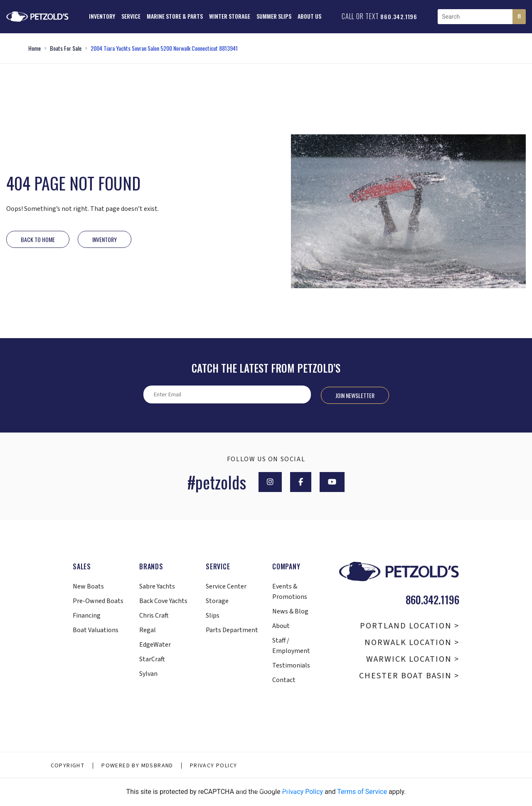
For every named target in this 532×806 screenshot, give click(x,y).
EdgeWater (155, 645)
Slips (213, 616)
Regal (148, 630)
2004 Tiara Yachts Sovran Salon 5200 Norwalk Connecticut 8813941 (164, 48)
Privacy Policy (214, 766)
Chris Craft (154, 616)
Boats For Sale (66, 48)
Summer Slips (274, 16)
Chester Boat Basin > (409, 676)
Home (34, 48)
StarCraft (152, 659)
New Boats (88, 586)
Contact (284, 680)
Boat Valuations (96, 630)
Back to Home (38, 239)
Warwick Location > (413, 659)
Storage (217, 601)
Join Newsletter (355, 395)
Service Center (226, 586)
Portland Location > (410, 626)
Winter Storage (230, 16)
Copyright (68, 766)
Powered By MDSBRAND (137, 766)
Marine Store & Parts (175, 16)
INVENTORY (105, 239)
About (281, 626)
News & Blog (290, 611)
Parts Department (232, 630)
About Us (309, 16)
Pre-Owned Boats (98, 601)
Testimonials (291, 665)
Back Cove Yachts (163, 601)
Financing (87, 616)
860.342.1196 (399, 16)
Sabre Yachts (157, 586)
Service (131, 16)
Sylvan (148, 674)
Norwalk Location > (412, 643)
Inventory (102, 16)
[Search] (519, 17)
